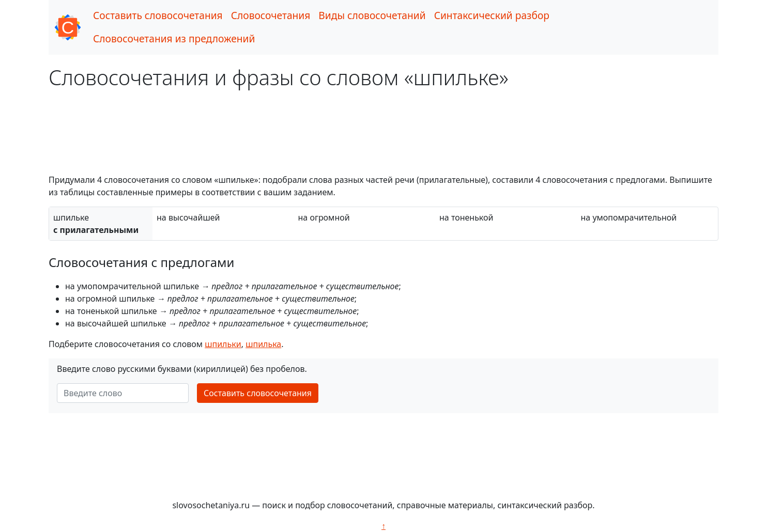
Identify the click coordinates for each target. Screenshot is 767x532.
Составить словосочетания (158, 15)
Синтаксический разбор (492, 15)
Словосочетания (271, 15)
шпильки (223, 344)
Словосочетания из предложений (174, 38)
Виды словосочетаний (372, 15)
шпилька (263, 344)
